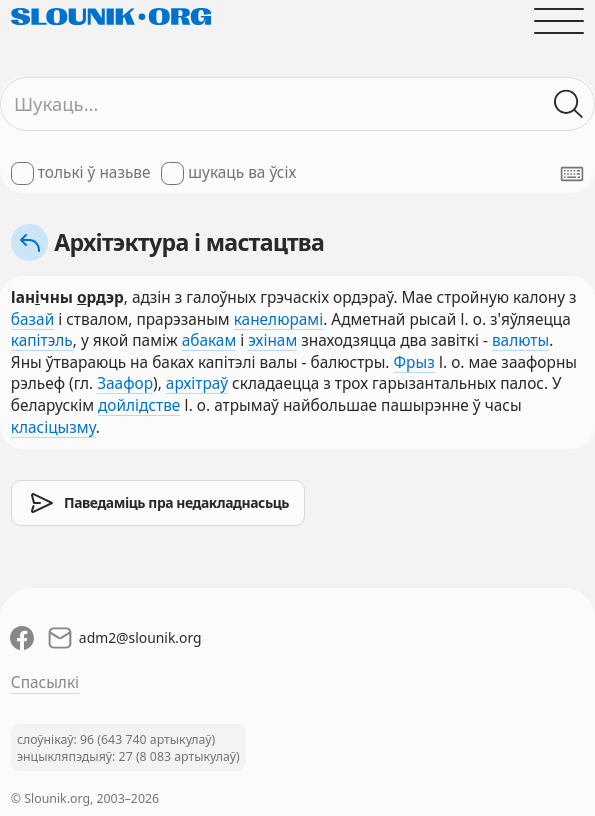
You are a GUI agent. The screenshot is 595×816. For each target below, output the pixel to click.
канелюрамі (278, 319)
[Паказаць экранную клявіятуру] (572, 174)
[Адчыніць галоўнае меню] (559, 20)
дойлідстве (139, 405)
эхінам (272, 340)
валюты (520, 340)
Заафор (125, 383)
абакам (209, 340)
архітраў (197, 383)
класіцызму (53, 427)
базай (32, 319)
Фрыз (414, 362)
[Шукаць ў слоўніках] (569, 104)
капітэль (42, 340)
